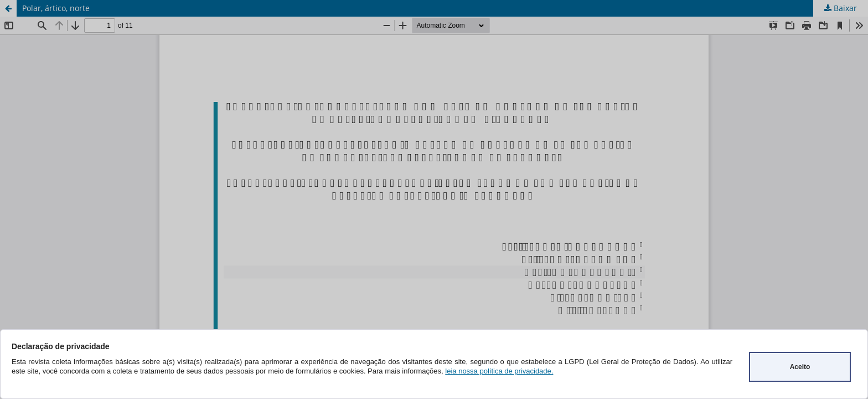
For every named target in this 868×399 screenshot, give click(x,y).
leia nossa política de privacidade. (499, 371)
